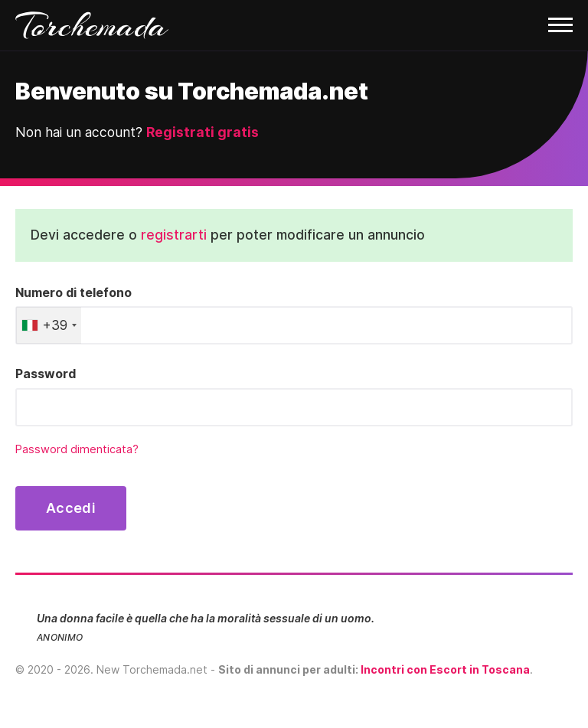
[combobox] (49, 325)
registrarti (174, 235)
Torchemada (92, 25)
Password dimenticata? (77, 449)
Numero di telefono (73, 292)
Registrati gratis (203, 132)
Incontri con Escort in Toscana (445, 669)
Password (46, 374)
